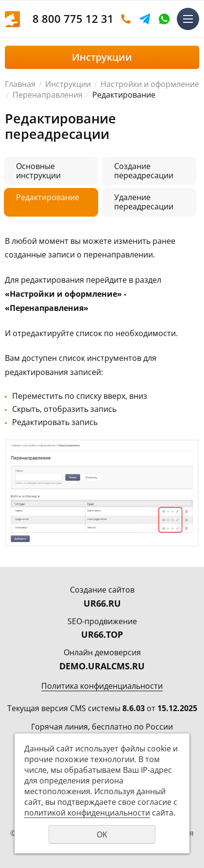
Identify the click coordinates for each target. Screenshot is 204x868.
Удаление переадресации (144, 202)
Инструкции (68, 84)
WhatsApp (164, 19)
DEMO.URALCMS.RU (102, 666)
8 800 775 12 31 (73, 18)
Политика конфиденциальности (102, 686)
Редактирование (48, 197)
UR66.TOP (102, 634)
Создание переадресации (144, 171)
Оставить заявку (126, 19)
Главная (20, 84)
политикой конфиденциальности (87, 813)
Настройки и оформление (150, 84)
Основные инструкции (38, 171)
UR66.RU (102, 603)
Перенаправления (48, 95)
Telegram (145, 19)
